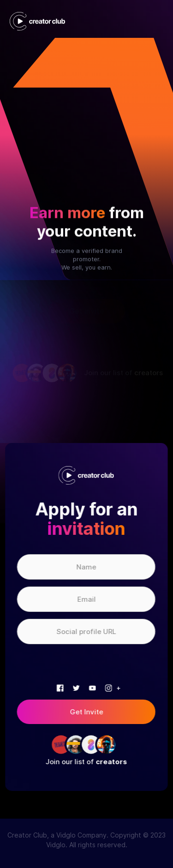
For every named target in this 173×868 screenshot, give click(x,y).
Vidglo (56, 845)
